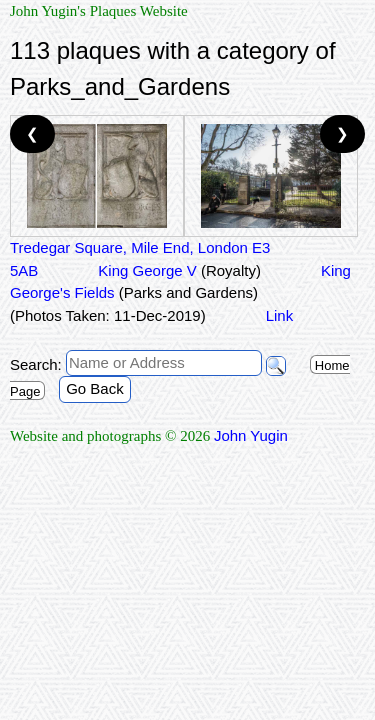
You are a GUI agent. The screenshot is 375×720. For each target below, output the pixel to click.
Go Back (95, 388)
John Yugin (251, 435)
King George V (179, 270)
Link (280, 315)
